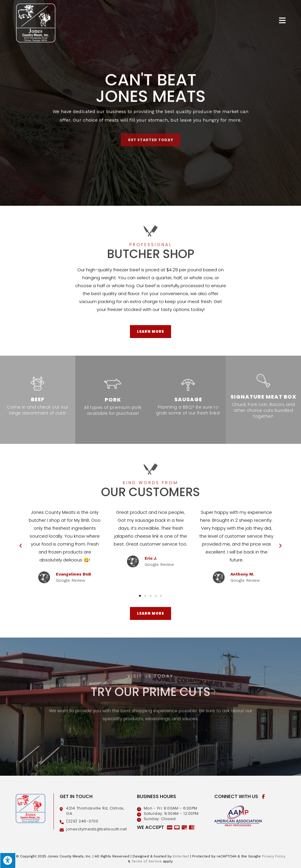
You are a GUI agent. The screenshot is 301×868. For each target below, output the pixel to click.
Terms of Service (147, 861)
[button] (140, 596)
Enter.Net (181, 856)
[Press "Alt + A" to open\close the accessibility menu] (8, 860)
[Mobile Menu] (282, 20)
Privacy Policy (274, 856)
